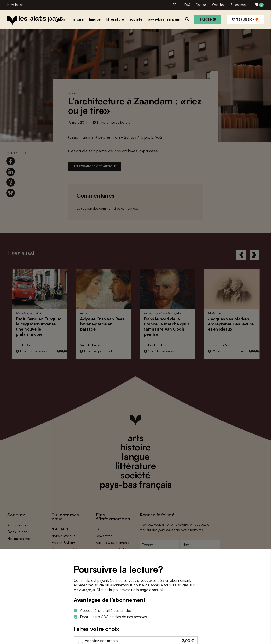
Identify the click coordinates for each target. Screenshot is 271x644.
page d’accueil (151, 590)
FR (175, 5)
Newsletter (15, 5)
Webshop (219, 5)
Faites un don (245, 19)
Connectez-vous (123, 580)
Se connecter (240, 5)
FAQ (187, 5)
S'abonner (208, 19)
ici (111, 590)
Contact (201, 5)
